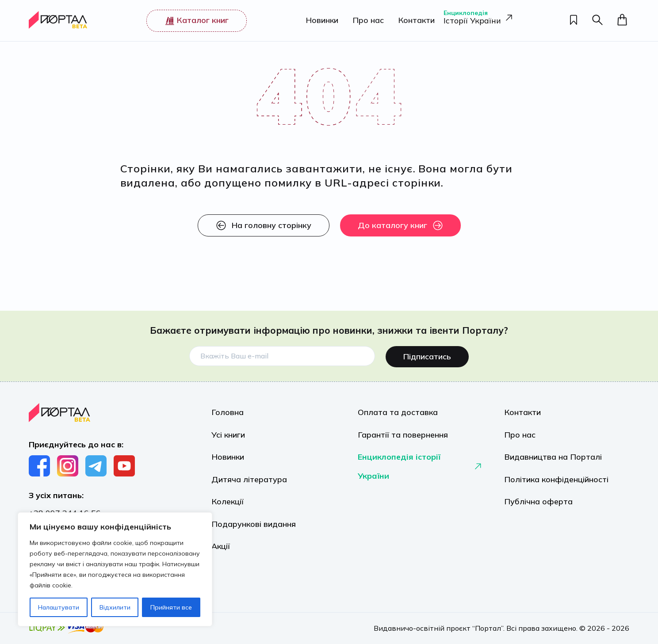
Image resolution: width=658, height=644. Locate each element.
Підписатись (427, 353)
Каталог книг (195, 20)
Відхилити (115, 607)
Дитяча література (249, 484)
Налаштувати (59, 607)
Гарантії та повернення (403, 435)
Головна (228, 410)
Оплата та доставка (398, 410)
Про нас (365, 21)
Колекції (228, 509)
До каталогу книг (400, 225)
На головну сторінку (264, 225)
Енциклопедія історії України (420, 470)
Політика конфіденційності (556, 484)
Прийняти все (171, 607)
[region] (115, 569)
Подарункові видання (254, 534)
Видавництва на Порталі (553, 459)
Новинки (319, 21)
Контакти (413, 21)
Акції (221, 558)
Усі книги (228, 435)
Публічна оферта (538, 509)
